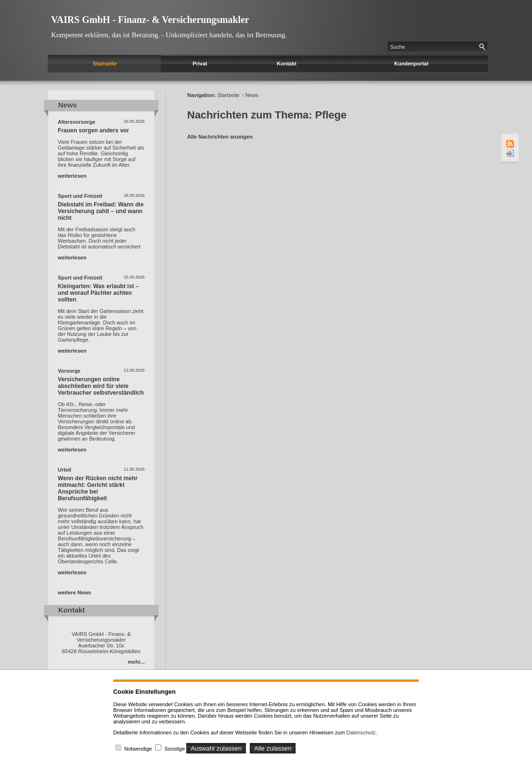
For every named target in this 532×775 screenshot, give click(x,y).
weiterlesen (72, 176)
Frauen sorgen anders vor (93, 130)
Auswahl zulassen (216, 748)
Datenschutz (361, 732)
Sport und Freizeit (80, 196)
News (252, 95)
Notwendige (138, 749)
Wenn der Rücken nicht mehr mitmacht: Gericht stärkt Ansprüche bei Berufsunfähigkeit (98, 488)
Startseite (105, 64)
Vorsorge (69, 371)
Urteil (64, 470)
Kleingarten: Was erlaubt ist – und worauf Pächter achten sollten (98, 293)
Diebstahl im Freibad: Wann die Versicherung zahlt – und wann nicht (101, 211)
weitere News (74, 592)
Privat (200, 64)
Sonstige (175, 749)
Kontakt (287, 64)
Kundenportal (412, 64)
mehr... (136, 662)
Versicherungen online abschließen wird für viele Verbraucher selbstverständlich (101, 386)
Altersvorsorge (76, 122)
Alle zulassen (273, 748)
